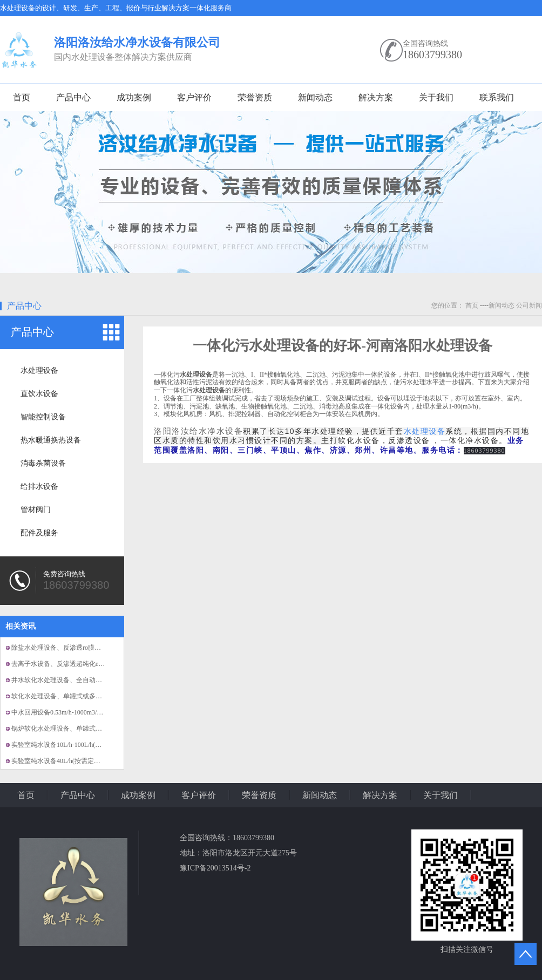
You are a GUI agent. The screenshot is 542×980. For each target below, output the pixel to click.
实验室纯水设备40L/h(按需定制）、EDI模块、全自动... (90, 761)
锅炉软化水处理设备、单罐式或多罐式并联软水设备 (86, 729)
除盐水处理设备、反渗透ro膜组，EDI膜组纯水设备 (84, 648)
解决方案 (376, 97)
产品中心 (73, 97)
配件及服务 (39, 533)
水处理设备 (39, 370)
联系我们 (497, 97)
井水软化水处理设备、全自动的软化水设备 (73, 680)
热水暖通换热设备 (51, 440)
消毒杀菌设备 (43, 463)
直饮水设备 (39, 394)
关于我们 (436, 97)
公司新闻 (529, 305)
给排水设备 (39, 486)
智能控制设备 (43, 417)
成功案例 (134, 97)
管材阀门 (36, 510)
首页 (22, 97)
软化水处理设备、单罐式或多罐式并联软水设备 (79, 696)
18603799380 (432, 55)
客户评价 (194, 97)
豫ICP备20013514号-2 (215, 868)
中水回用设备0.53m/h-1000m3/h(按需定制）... (75, 712)
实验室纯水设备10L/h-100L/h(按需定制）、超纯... (82, 745)
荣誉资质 (255, 97)
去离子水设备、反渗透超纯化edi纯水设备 (70, 664)
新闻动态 (315, 97)
